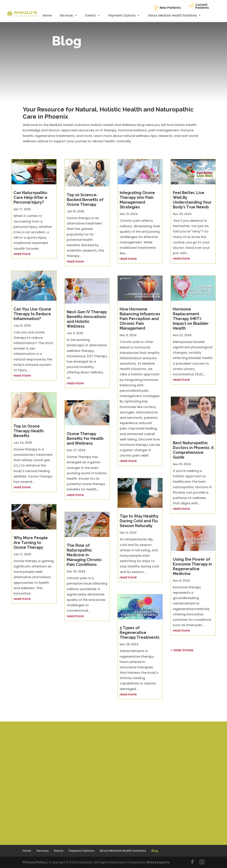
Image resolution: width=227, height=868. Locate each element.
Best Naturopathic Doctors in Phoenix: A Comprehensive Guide (193, 450)
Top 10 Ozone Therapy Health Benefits (29, 431)
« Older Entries (182, 650)
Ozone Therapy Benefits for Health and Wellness (85, 438)
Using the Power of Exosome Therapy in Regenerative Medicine (192, 566)
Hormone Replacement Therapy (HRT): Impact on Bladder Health (191, 319)
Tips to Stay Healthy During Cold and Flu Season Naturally (139, 521)
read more (22, 254)
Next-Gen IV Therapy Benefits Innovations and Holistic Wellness (87, 319)
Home (47, 15)
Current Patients (202, 6)
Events (93, 15)
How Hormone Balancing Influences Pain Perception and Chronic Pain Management (140, 319)
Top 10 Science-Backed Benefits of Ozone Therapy (85, 200)
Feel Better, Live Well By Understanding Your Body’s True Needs (192, 200)
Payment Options (124, 15)
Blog (155, 851)
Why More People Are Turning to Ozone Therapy (31, 543)
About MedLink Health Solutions (175, 15)
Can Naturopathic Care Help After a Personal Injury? (31, 197)
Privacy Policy (34, 862)
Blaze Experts (158, 862)
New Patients (170, 8)
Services (68, 15)
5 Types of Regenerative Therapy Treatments (140, 633)
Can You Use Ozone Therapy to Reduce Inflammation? (32, 314)
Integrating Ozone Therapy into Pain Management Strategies (137, 200)
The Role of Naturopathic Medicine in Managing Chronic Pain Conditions (84, 555)
